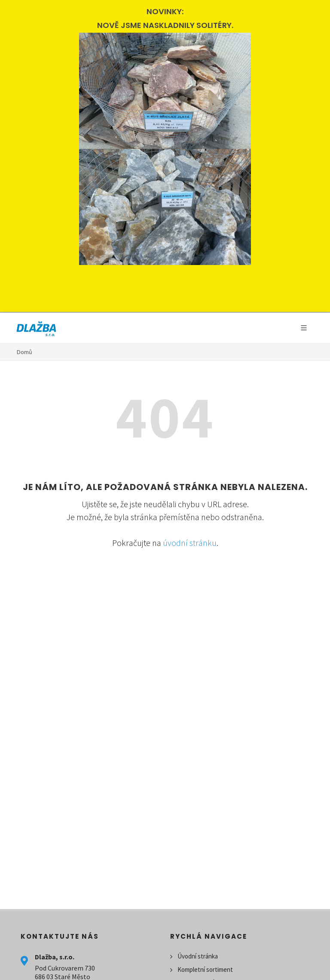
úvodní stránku (190, 543)
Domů (24, 352)
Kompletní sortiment (205, 969)
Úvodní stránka (198, 956)
